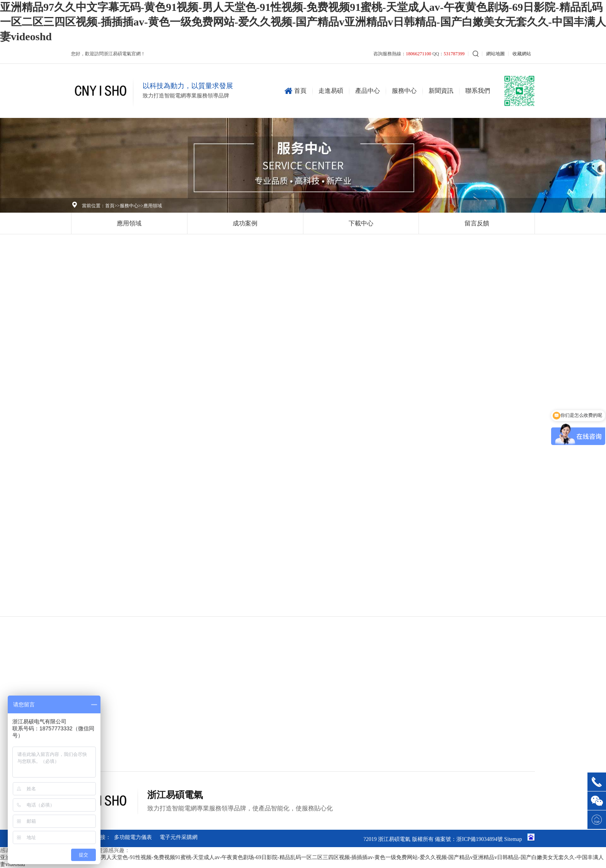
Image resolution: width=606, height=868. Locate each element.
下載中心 (361, 223)
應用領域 (153, 206)
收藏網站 (522, 54)
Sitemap (513, 839)
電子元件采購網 (179, 837)
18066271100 (419, 54)
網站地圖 (495, 54)
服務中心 (404, 91)
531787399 (454, 54)
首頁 (297, 91)
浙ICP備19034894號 (480, 839)
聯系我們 (478, 91)
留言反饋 (477, 223)
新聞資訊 (441, 91)
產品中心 (368, 91)
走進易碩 (331, 91)
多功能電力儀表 (133, 837)
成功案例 (245, 223)
